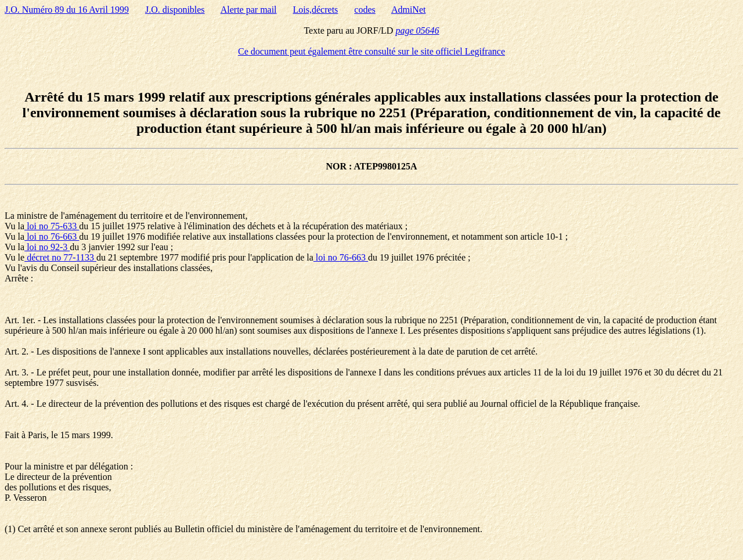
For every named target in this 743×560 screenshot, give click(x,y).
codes (365, 10)
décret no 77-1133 (60, 257)
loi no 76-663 (52, 236)
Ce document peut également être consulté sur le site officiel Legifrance (371, 51)
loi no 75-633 (52, 226)
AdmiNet (409, 10)
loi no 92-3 (47, 247)
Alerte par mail (249, 10)
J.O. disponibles (175, 10)
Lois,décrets (316, 10)
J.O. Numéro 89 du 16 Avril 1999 (67, 10)
